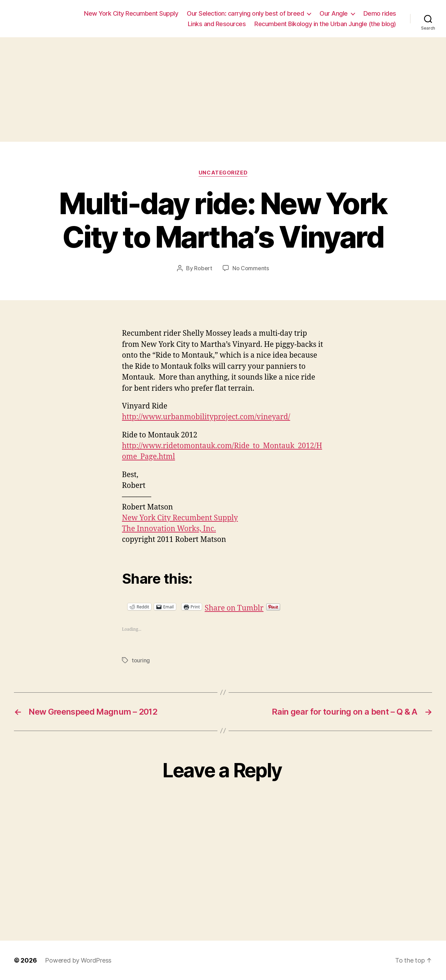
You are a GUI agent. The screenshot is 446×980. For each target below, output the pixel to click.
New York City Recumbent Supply (131, 13)
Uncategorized (223, 173)
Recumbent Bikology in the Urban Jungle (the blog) (325, 24)
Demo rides (380, 13)
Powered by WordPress (78, 960)
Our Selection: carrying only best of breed (245, 13)
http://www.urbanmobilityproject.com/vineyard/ (206, 417)
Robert (203, 268)
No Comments (251, 268)
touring (141, 660)
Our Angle (334, 13)
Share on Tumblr (257, 606)
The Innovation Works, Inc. (169, 529)
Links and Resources (217, 24)
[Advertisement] (223, 90)
